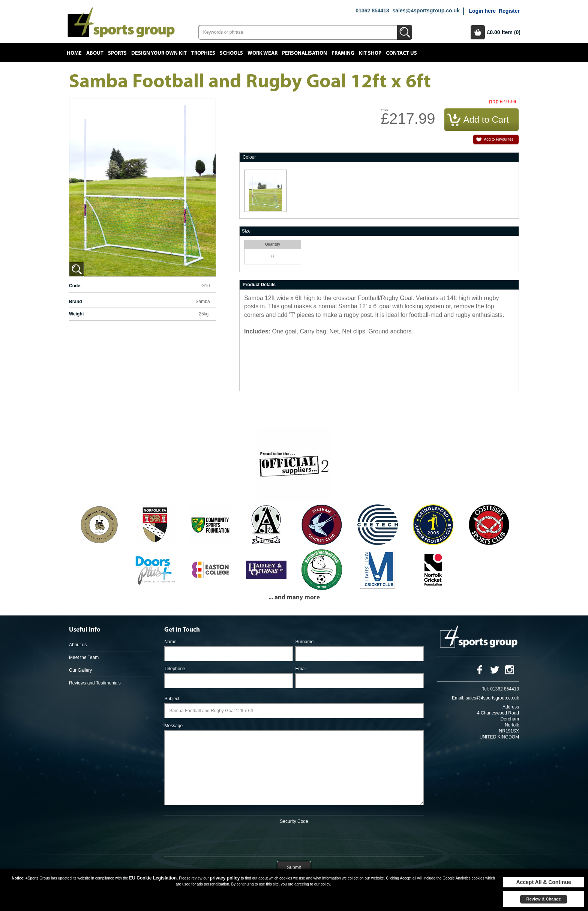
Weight (76, 314)
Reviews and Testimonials (95, 683)
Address (511, 707)
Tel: (485, 689)
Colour (249, 157)
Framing (343, 53)
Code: (75, 286)
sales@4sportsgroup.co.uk (426, 11)
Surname (304, 642)
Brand (76, 302)
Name (170, 642)
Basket (478, 32)
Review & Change (543, 899)
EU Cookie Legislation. (153, 878)
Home (74, 53)
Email (301, 669)
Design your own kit (159, 53)
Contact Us (401, 53)
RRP (494, 102)
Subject (172, 699)
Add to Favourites (498, 139)
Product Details (259, 285)
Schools (231, 53)
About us (78, 645)
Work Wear (262, 53)
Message (173, 726)
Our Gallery (80, 670)
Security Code (294, 821)
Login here (482, 11)
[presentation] (294, 839)
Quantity (273, 244)
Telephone (175, 669)
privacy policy (225, 878)
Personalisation (304, 53)
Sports (117, 53)
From (385, 110)
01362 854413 (372, 11)
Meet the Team (84, 657)
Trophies (203, 53)
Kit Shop (370, 53)
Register (509, 11)
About (95, 53)
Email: (458, 698)
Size (246, 231)
